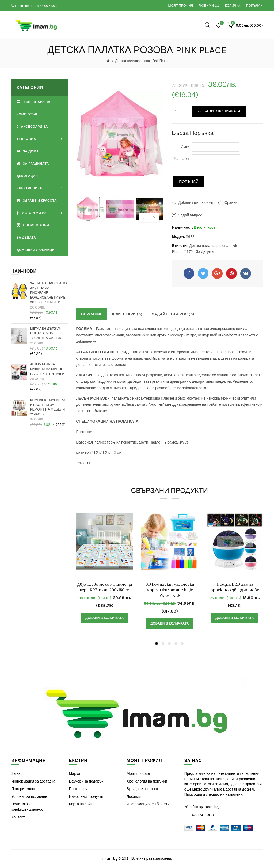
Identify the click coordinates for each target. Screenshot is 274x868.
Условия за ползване (29, 797)
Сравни (231, 203)
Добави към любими (196, 203)
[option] (90, 209)
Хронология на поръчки (147, 781)
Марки (75, 774)
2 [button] (163, 644)
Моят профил (180, 6)
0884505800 (46, 6)
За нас (17, 774)
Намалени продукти (86, 797)
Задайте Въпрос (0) (173, 314)
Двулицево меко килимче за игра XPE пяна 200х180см (105, 587)
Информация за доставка (33, 781)
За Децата (205, 252)
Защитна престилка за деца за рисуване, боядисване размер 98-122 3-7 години (49, 293)
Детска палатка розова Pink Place (141, 61)
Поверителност (24, 789)
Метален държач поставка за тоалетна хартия (46, 333)
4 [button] (176, 644)
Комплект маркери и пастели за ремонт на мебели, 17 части (48, 407)
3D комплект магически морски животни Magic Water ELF (170, 590)
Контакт (18, 817)
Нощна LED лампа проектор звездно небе (235, 587)
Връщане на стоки (142, 789)
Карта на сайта (82, 804)
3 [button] (169, 644)
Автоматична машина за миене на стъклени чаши (47, 369)
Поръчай (254, 6)
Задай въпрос (190, 215)
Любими (134, 797)
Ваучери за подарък (86, 781)
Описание (92, 314)
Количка (233, 6)
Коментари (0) (127, 314)
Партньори (78, 789)
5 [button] (182, 644)
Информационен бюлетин (149, 804)
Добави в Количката (219, 111)
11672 (189, 252)
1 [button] (157, 644)
